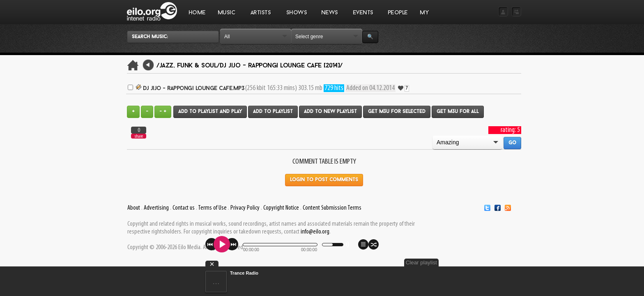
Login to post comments (324, 180)
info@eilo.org (315, 232)
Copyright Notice (281, 208)
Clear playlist (502, 262)
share (139, 136)
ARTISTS (261, 17)
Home (197, 13)
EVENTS (363, 17)
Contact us (184, 208)
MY (425, 17)
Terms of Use (212, 208)
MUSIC (227, 17)
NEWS (329, 17)
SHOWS (296, 17)
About (134, 208)
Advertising (156, 208)
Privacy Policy (245, 208)
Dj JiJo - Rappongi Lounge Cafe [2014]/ (281, 66)
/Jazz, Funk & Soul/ (188, 66)
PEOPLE (398, 13)
